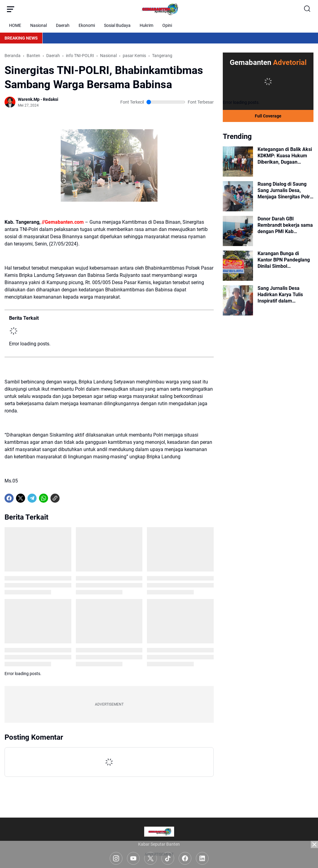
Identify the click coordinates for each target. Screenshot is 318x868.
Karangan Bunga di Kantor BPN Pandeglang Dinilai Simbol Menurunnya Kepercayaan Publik (284, 260)
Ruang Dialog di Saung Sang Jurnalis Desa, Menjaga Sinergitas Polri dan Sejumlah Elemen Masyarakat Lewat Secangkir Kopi (284, 191)
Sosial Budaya (117, 25)
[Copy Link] (55, 498)
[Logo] (159, 832)
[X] (21, 498)
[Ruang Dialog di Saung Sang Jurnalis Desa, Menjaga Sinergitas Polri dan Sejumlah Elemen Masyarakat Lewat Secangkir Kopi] (238, 196)
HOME (15, 25)
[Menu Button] (11, 9)
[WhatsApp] (44, 498)
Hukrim (146, 25)
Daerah (63, 25)
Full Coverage (268, 116)
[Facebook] (9, 498)
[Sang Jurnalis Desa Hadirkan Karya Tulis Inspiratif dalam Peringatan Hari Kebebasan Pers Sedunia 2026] (238, 300)
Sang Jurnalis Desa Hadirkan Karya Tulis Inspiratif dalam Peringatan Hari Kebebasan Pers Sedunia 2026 (285, 295)
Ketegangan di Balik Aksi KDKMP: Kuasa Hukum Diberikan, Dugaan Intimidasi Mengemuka (285, 156)
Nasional (39, 25)
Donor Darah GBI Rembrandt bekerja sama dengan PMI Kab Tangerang (285, 225)
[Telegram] (32, 498)
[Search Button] (307, 9)
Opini (167, 25)
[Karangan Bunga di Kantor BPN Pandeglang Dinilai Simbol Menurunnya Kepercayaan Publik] (238, 266)
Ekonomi (87, 25)
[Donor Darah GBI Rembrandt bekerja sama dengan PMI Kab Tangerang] (238, 231)
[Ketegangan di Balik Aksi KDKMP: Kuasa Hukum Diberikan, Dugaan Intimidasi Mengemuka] (238, 162)
